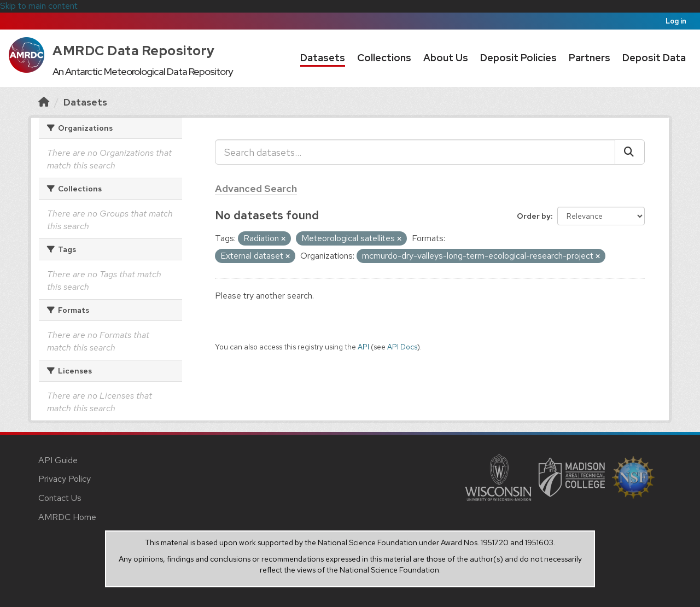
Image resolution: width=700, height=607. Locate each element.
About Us (446, 58)
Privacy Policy (65, 479)
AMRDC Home (67, 517)
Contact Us (60, 498)
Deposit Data (654, 58)
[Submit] (630, 152)
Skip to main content (39, 6)
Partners (590, 58)
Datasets (323, 58)
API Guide (58, 460)
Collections (384, 58)
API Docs (402, 347)
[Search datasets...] (415, 152)
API (363, 347)
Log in (676, 21)
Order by (534, 216)
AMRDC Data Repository (134, 51)
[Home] (44, 102)
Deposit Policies (518, 58)
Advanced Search (256, 188)
